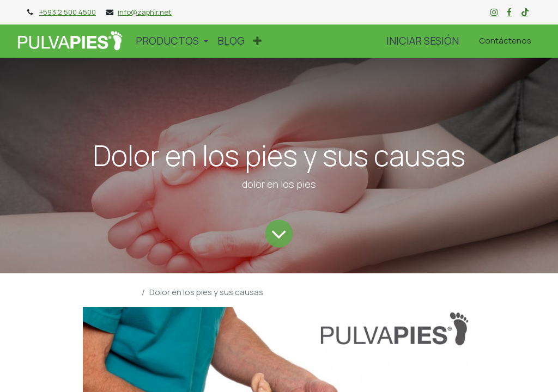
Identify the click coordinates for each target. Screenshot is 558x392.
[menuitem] (231, 41)
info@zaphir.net (145, 12)
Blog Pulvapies (110, 292)
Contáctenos (505, 41)
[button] (257, 41)
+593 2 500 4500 (68, 12)
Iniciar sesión (423, 41)
